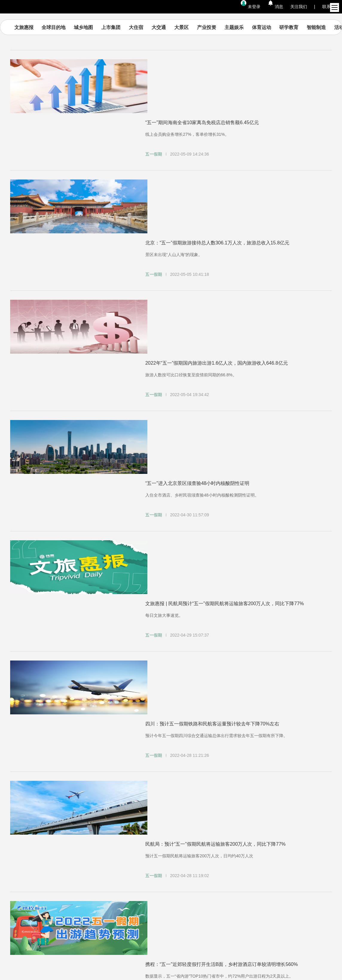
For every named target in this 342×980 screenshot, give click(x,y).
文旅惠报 (25, 27)
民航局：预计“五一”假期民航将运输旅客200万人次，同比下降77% (215, 501)
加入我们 (147, 839)
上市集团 (112, 27)
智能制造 (317, 27)
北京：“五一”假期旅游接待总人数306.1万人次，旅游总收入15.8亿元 (217, 141)
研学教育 (290, 27)
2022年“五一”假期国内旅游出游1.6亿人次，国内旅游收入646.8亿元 (217, 213)
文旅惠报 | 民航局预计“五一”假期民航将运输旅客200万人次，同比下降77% (225, 357)
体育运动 (262, 27)
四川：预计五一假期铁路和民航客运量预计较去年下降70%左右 (212, 429)
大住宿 (137, 27)
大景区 (182, 27)
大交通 (159, 27)
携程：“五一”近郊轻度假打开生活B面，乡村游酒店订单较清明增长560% (222, 573)
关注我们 (299, 7)
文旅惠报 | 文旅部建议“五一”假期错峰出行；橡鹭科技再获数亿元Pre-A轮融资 (227, 645)
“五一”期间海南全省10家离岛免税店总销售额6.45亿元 (202, 69)
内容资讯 (28, 839)
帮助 (202, 839)
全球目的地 (54, 27)
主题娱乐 (235, 27)
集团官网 (88, 839)
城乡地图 (84, 27)
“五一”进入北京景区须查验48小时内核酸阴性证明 (197, 285)
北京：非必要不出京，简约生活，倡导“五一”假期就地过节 (207, 717)
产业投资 (207, 27)
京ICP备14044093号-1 (171, 960)
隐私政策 (256, 839)
